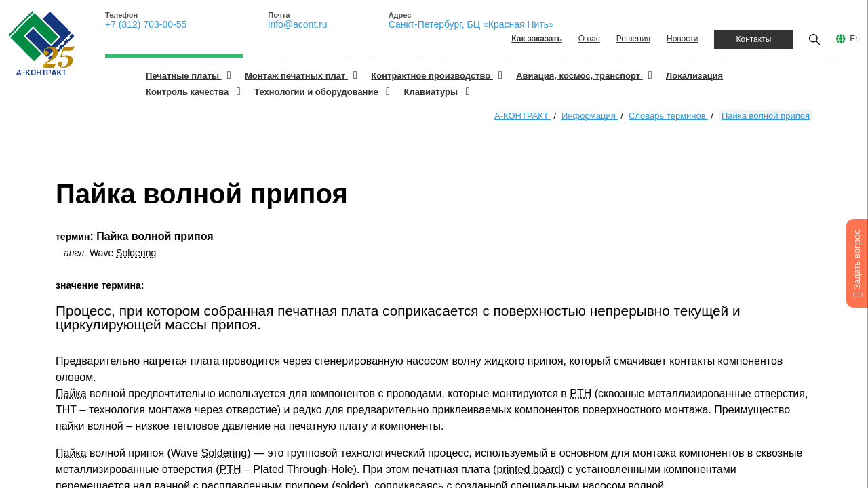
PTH (580, 393)
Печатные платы (184, 76)
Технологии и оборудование (317, 92)
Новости (682, 39)
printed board (528, 469)
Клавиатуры (432, 92)
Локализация (694, 76)
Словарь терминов (668, 116)
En (855, 39)
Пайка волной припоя (766, 116)
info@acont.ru (297, 24)
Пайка (71, 393)
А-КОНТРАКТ (522, 116)
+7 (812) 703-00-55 (146, 24)
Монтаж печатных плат (296, 76)
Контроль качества (189, 92)
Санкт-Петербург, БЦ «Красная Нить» (471, 24)
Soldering (136, 253)
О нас (589, 39)
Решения (633, 39)
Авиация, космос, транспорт (579, 76)
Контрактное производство (432, 76)
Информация (590, 116)
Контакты (753, 39)
